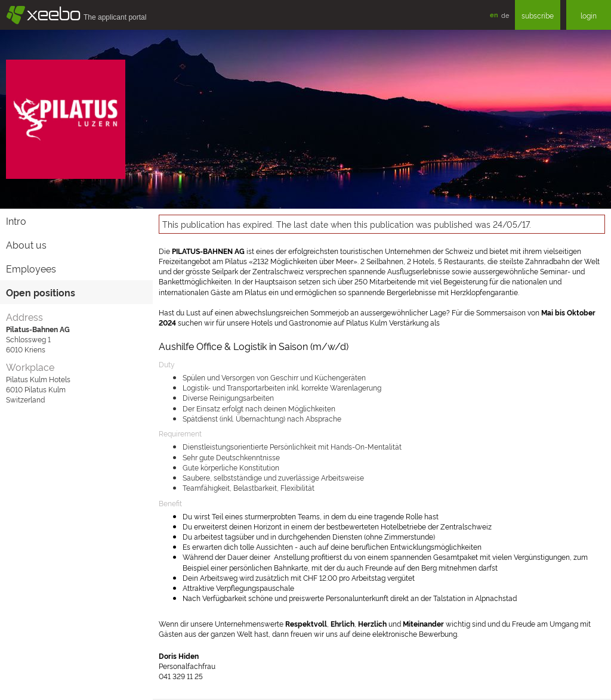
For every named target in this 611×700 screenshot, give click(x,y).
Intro (16, 221)
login (589, 15)
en (494, 15)
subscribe (538, 15)
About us (26, 244)
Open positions (41, 292)
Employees (31, 268)
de (505, 15)
